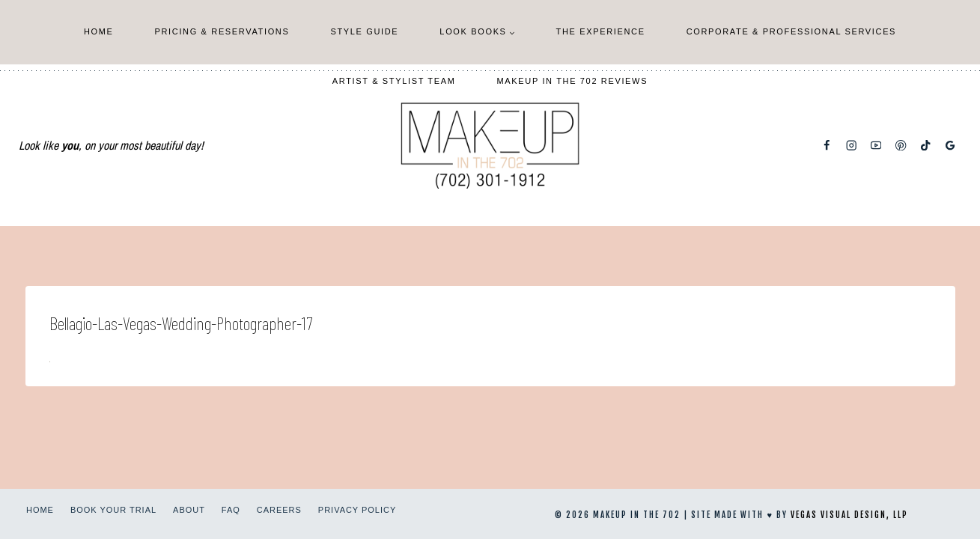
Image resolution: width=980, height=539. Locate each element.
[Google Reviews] (950, 146)
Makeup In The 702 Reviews (573, 81)
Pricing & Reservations (222, 31)
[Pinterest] (901, 146)
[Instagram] (852, 146)
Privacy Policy (357, 510)
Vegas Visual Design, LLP (849, 515)
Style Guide (364, 31)
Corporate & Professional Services (791, 31)
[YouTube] (876, 146)
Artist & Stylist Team (394, 81)
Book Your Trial (113, 510)
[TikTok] (926, 146)
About (189, 510)
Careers (279, 510)
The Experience (601, 31)
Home (99, 31)
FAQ (231, 510)
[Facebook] (827, 146)
